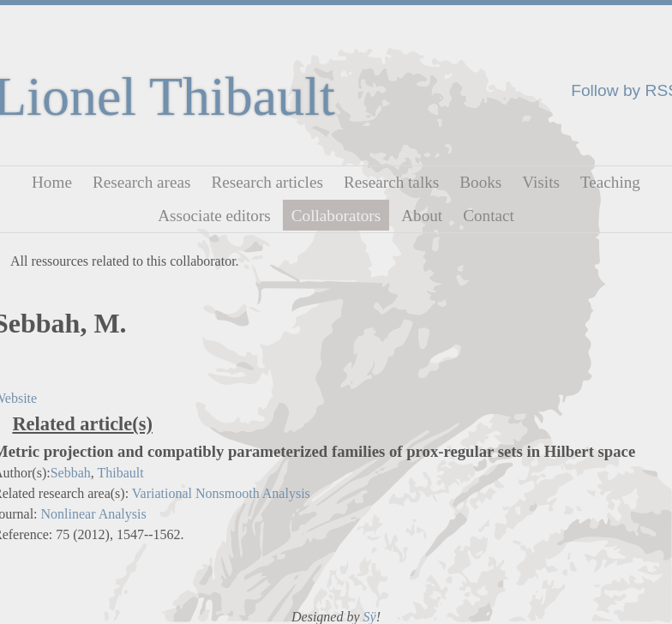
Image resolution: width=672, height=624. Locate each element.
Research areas (142, 182)
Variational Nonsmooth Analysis (221, 493)
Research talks (391, 182)
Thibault (120, 473)
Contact (489, 215)
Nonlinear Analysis (94, 514)
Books (480, 182)
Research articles (267, 182)
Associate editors (214, 215)
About (422, 215)
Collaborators (336, 215)
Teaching (610, 182)
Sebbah (71, 473)
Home (52, 182)
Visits (541, 182)
